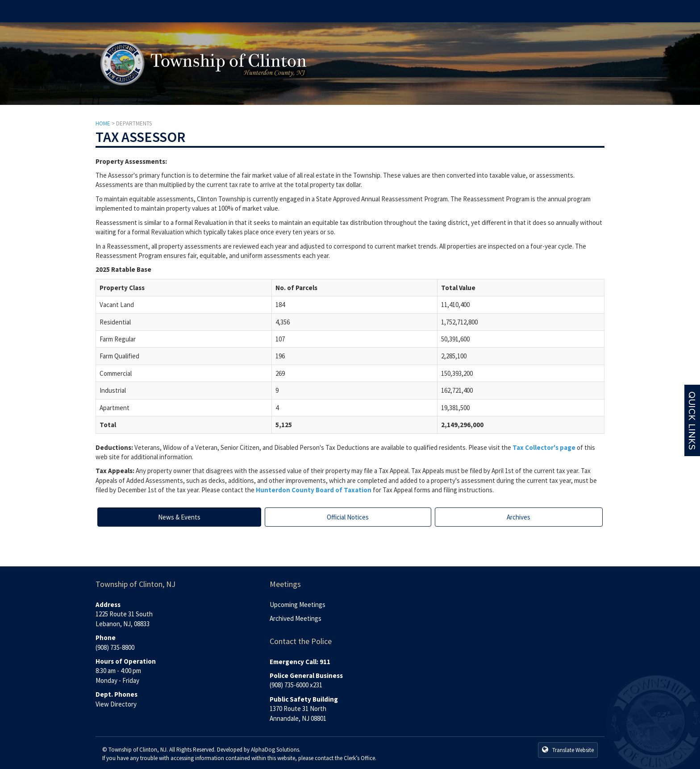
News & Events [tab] (179, 517)
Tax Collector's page (544, 447)
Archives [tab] (519, 517)
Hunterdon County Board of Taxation (314, 490)
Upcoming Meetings (298, 605)
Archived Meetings (296, 618)
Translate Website (568, 750)
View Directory (116, 704)
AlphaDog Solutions (275, 750)
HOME (103, 123)
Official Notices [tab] (348, 517)
